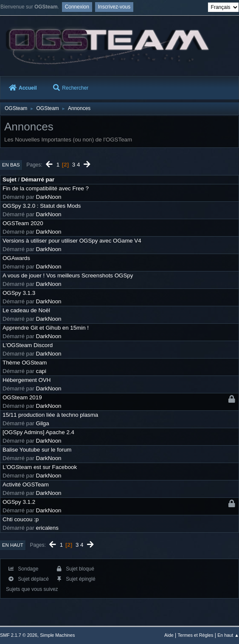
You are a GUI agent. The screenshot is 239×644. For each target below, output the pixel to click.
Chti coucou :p (21, 519)
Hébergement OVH (27, 380)
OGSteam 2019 (22, 397)
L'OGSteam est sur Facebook (40, 467)
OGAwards (16, 258)
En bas (11, 165)
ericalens (47, 528)
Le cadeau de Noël (26, 310)
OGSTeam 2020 (23, 223)
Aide (169, 635)
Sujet (10, 179)
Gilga (43, 423)
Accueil (23, 88)
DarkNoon (49, 197)
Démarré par (38, 179)
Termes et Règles (195, 635)
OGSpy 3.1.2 (19, 502)
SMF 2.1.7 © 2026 (19, 635)
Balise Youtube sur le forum (37, 450)
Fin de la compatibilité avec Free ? (46, 188)
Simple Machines (57, 635)
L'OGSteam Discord (28, 345)
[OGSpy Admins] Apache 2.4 (38, 432)
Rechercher (71, 88)
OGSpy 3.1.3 (19, 293)
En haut (13, 545)
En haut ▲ (228, 635)
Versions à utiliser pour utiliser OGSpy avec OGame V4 (72, 241)
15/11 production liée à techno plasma (50, 415)
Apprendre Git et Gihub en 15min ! (46, 328)
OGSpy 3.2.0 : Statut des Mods (42, 206)
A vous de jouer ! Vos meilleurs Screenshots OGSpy (68, 275)
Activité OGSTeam (26, 484)
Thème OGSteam (25, 363)
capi (41, 371)
